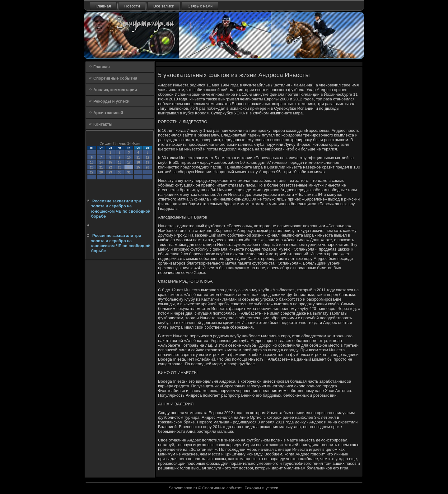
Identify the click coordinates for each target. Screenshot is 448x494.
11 (138, 157)
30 (120, 172)
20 (92, 167)
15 (110, 162)
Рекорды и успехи (111, 101)
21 (101, 167)
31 (129, 172)
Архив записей (108, 113)
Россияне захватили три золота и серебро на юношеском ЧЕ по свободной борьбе (121, 209)
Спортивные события (115, 78)
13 (92, 162)
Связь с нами (200, 6)
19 (147, 162)
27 (92, 172)
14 (101, 162)
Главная (103, 6)
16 (120, 162)
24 (129, 167)
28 (101, 172)
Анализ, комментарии (115, 90)
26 (147, 167)
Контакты (103, 124)
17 (129, 162)
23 (120, 167)
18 (138, 162)
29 (110, 172)
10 (129, 157)
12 (147, 157)
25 (138, 167)
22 (110, 167)
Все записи (164, 6)
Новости (132, 6)
